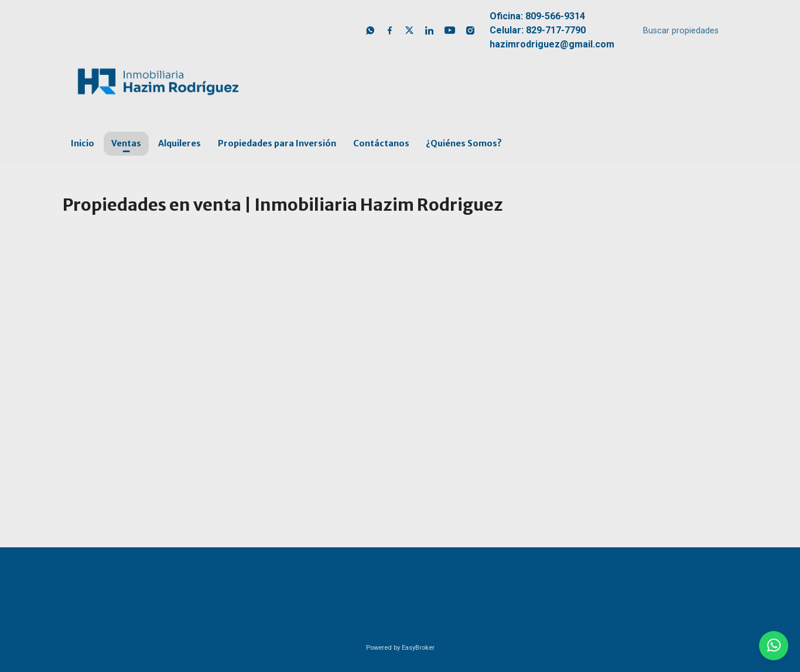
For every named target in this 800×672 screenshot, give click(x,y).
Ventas (126, 143)
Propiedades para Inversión (277, 143)
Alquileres (180, 143)
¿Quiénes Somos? (464, 143)
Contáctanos (381, 143)
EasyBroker (418, 648)
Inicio (83, 143)
